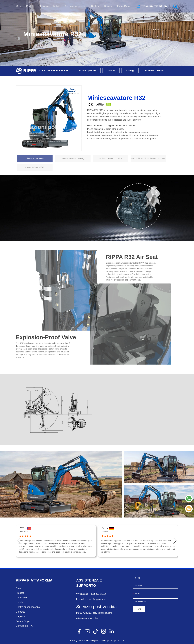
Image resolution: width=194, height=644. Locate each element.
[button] (175, 541)
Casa (19, 6)
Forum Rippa (124, 6)
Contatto (95, 6)
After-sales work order (87, 618)
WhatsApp (130, 70)
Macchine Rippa (102, 641)
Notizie (57, 6)
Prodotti (30, 6)
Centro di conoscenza (76, 6)
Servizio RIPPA (24, 626)
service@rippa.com (102, 613)
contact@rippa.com (95, 599)
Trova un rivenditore (155, 6)
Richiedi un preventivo (154, 70)
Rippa (21, 580)
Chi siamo (44, 6)
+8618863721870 (98, 594)
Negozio (108, 6)
